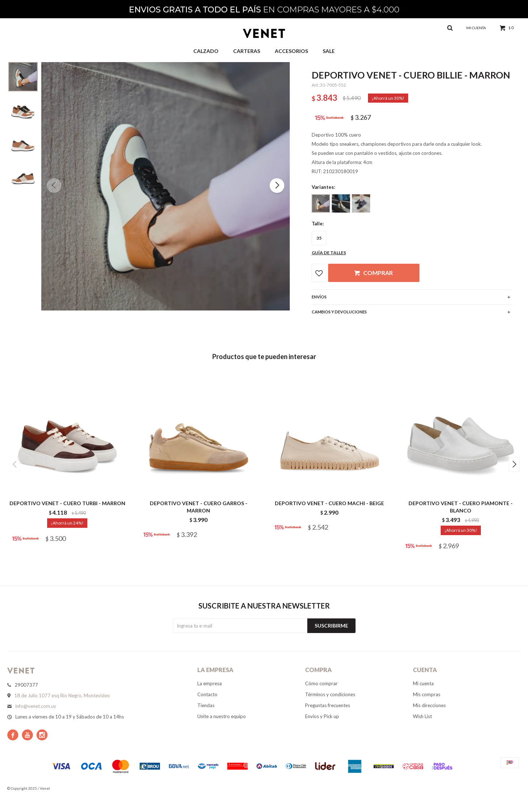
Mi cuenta (423, 683)
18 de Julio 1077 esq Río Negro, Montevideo (62, 695)
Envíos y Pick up (322, 716)
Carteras (247, 51)
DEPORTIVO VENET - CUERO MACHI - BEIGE (329, 503)
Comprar (378, 273)
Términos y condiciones (330, 694)
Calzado (206, 51)
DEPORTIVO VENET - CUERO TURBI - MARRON (67, 503)
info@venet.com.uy (36, 706)
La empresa (210, 683)
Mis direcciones (429, 705)
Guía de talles (329, 253)
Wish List (422, 716)
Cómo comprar (321, 683)
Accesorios (291, 51)
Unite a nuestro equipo (222, 716)
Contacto (207, 694)
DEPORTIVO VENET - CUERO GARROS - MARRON (199, 507)
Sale (329, 51)
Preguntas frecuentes (328, 705)
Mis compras (427, 694)
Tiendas (206, 705)
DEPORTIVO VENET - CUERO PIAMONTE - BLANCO (461, 507)
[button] (277, 186)
